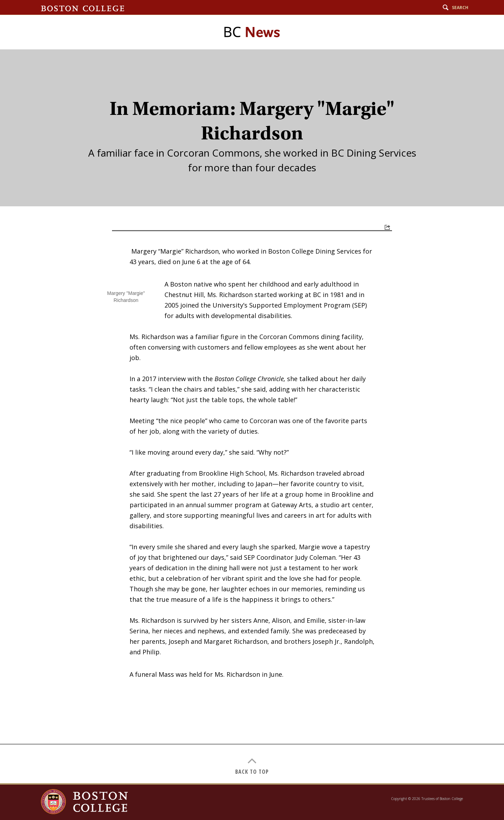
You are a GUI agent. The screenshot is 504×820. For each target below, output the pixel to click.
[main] (252, 416)
